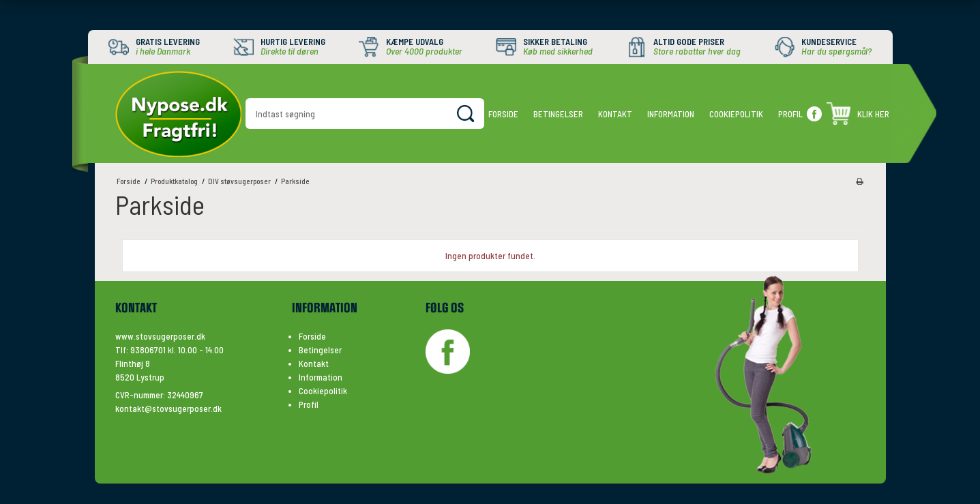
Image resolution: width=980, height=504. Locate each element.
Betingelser (558, 114)
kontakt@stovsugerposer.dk (168, 409)
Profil (790, 114)
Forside (503, 114)
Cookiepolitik (736, 114)
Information (671, 114)
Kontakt (615, 114)
